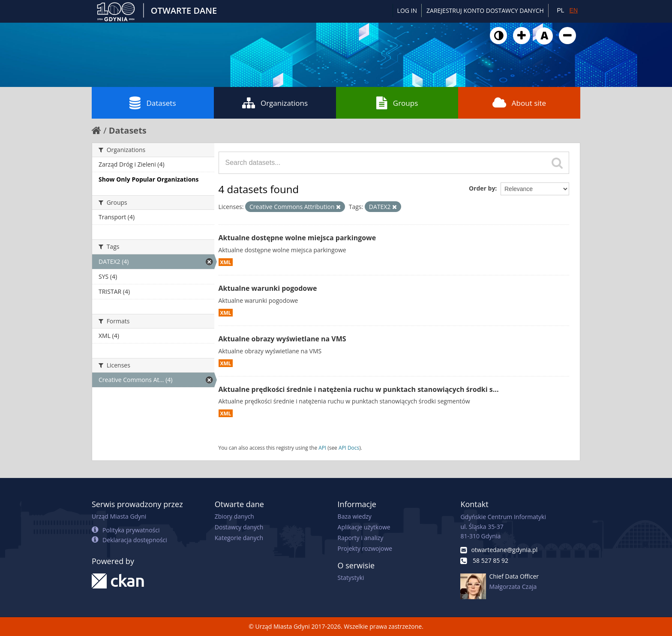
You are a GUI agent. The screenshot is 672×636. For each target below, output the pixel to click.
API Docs (349, 448)
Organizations (275, 103)
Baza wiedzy (355, 516)
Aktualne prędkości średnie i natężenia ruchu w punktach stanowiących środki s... (359, 389)
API (322, 448)
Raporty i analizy (361, 538)
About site (519, 103)
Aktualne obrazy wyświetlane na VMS (282, 339)
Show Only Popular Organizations (148, 179)
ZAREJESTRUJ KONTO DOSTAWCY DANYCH (485, 10)
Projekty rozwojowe (365, 548)
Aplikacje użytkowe (364, 527)
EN (574, 10)
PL (560, 10)
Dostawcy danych (239, 527)
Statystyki (351, 578)
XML (226, 262)
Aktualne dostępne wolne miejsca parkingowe (297, 238)
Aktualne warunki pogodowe (268, 288)
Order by (482, 188)
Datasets (153, 103)
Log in (407, 10)
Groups (397, 103)
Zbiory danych (234, 516)
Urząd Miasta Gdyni (119, 516)
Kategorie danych (239, 538)
